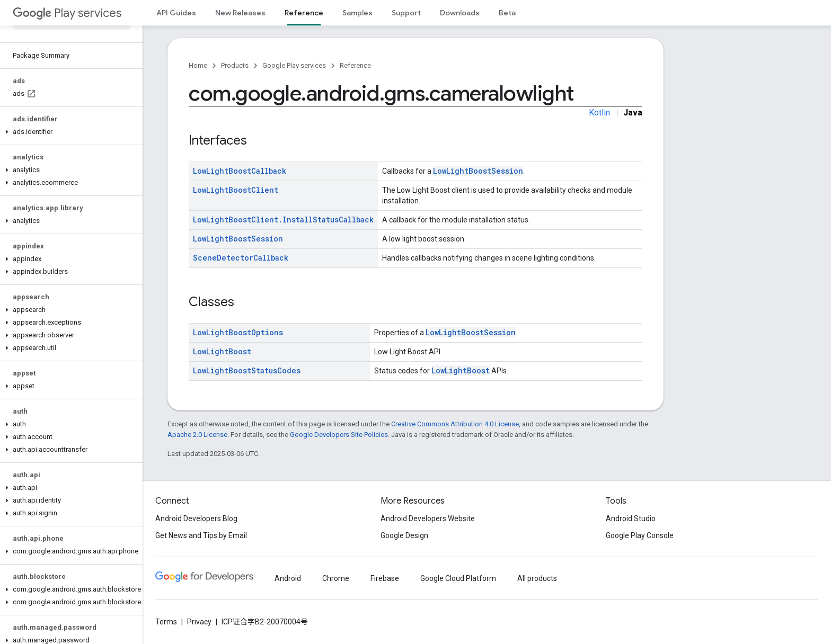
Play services (67, 13)
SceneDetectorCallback (241, 258)
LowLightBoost (222, 351)
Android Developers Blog (196, 518)
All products (537, 578)
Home (198, 65)
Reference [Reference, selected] (304, 13)
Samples (357, 13)
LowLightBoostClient (236, 190)
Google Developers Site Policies (339, 435)
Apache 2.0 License (197, 435)
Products (235, 65)
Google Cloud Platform (458, 578)
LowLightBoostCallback (240, 171)
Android (288, 578)
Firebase (385, 578)
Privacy (199, 622)
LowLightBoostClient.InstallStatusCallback (283, 220)
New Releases (240, 13)
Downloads (460, 13)
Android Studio (631, 518)
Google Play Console (640, 535)
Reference (355, 65)
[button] (69, 132)
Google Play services (294, 65)
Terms (166, 622)
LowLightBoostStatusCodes (247, 370)
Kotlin (599, 113)
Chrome (336, 578)
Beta (507, 13)
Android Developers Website (428, 518)
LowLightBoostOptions (238, 332)
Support (406, 13)
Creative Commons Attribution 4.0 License (455, 424)
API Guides (176, 13)
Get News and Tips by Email (201, 535)
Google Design (404, 535)
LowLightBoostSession (478, 171)
